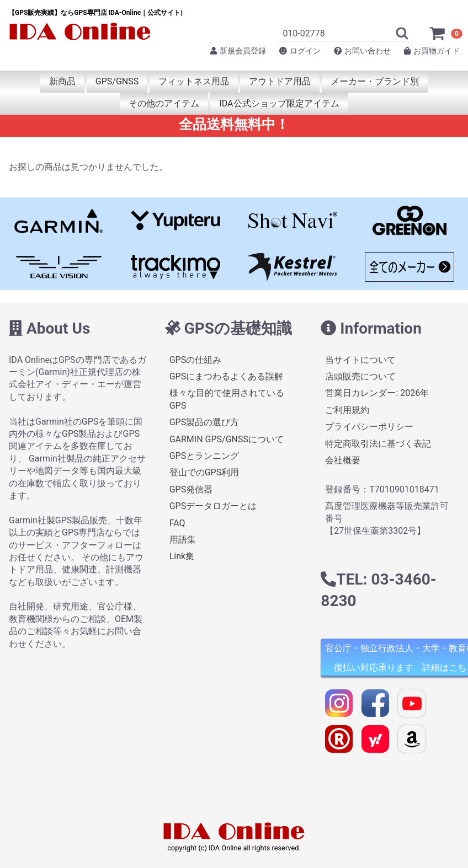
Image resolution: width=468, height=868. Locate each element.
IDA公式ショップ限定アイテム (279, 103)
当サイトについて (360, 359)
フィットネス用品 (194, 81)
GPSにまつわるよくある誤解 (227, 376)
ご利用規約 (347, 410)
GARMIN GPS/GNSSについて (227, 439)
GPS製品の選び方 (204, 422)
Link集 (182, 556)
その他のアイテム (164, 103)
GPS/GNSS (117, 81)
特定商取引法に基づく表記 (378, 443)
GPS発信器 (191, 489)
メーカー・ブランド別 (375, 81)
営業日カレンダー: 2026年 (377, 393)
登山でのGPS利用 (204, 472)
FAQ (177, 523)
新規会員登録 (238, 51)
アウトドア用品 (280, 81)
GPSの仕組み (196, 359)
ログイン (300, 51)
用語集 (183, 540)
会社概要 (343, 460)
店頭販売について (360, 376)
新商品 (62, 81)
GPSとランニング (204, 456)
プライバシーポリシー (369, 427)
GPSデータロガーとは (213, 506)
